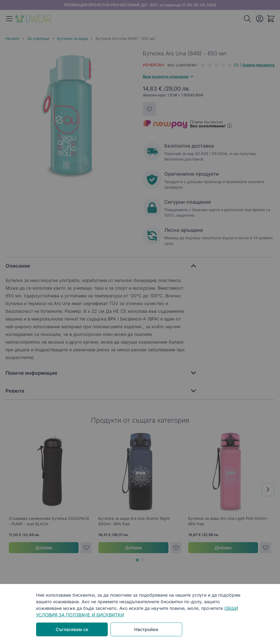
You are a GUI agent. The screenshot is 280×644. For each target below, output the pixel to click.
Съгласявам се (72, 629)
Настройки (146, 629)
